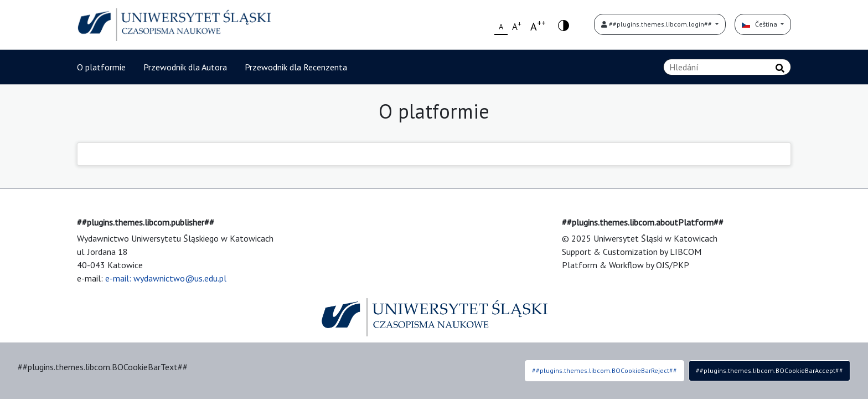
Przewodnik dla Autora (185, 67)
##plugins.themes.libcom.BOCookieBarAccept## (769, 370)
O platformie (101, 67)
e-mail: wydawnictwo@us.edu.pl (166, 278)
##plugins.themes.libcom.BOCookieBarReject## (604, 370)
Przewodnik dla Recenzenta (296, 67)
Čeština (760, 24)
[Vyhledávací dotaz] (727, 67)
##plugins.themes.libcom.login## (657, 24)
